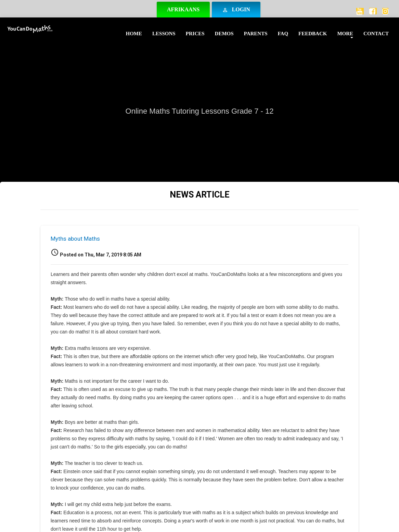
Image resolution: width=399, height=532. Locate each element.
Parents (256, 34)
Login (236, 10)
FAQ (283, 34)
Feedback (313, 34)
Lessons (164, 34)
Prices (195, 34)
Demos (224, 34)
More (345, 34)
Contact (376, 34)
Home (134, 34)
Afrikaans (183, 9)
